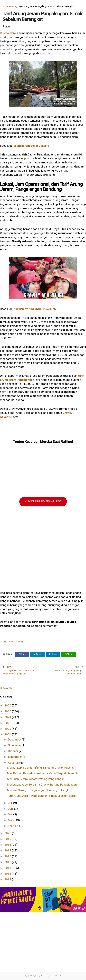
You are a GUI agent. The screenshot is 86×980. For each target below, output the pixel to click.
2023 (8, 723)
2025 (8, 711)
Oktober (13, 751)
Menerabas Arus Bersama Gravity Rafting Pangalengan (42, 785)
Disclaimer (7, 688)
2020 (8, 833)
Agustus (14, 763)
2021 (8, 734)
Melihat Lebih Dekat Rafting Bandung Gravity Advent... (41, 768)
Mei (11, 814)
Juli (11, 803)
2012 (8, 879)
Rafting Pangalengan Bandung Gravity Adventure (43, 976)
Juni (11, 809)
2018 (8, 845)
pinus (28, 158)
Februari (13, 826)
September (15, 757)
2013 (8, 874)
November (15, 745)
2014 (8, 868)
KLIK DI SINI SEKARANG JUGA (43, 501)
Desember (15, 739)
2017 (8, 850)
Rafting (14, 6)
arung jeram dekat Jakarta (31, 146)
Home (5, 6)
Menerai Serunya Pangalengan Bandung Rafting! (37, 790)
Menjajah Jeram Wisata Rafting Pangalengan (36, 779)
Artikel (12, 642)
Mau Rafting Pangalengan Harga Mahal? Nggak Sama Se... (44, 773)
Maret (12, 820)
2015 (8, 862)
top (59, 976)
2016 (8, 856)
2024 (8, 717)
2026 (8, 705)
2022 (8, 729)
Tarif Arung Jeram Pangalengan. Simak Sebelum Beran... (43, 796)
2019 (8, 839)
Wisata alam (8, 33)
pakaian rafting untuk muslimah (35, 309)
